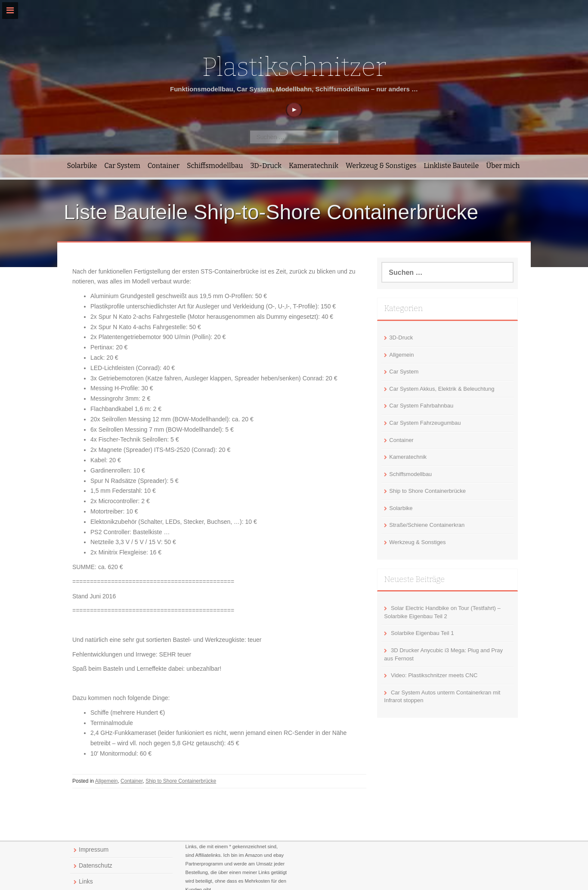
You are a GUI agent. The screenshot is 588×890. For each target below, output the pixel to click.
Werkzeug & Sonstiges (381, 166)
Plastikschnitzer (294, 67)
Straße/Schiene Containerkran (427, 525)
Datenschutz (96, 865)
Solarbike (82, 166)
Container (164, 166)
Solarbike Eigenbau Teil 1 (422, 633)
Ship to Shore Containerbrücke (181, 781)
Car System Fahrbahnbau (421, 406)
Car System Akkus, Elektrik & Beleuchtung (442, 389)
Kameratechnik (314, 166)
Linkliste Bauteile (451, 166)
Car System (122, 166)
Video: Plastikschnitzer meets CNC (434, 675)
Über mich (503, 166)
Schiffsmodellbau (215, 166)
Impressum (94, 850)
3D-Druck (266, 166)
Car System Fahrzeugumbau (425, 423)
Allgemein (107, 781)
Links (86, 881)
